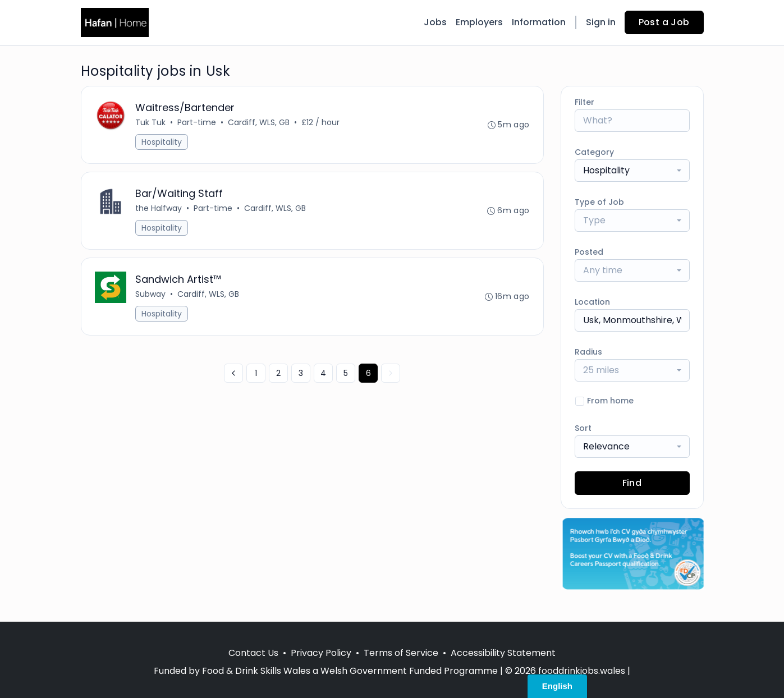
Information (539, 22)
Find (632, 483)
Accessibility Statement (503, 653)
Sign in (601, 22)
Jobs (435, 22)
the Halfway (159, 208)
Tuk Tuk (150, 122)
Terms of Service (401, 653)
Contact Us (253, 653)
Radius (588, 352)
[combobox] (632, 171)
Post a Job (664, 22)
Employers (479, 22)
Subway (150, 294)
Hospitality (162, 142)
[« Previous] (233, 373)
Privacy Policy (321, 653)
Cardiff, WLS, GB (259, 122)
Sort (583, 428)
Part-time (197, 122)
